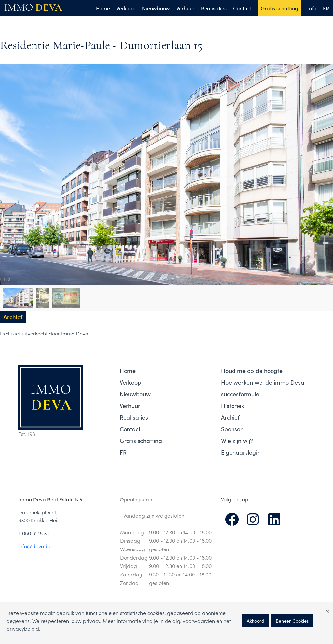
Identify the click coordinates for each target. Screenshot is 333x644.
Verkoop (126, 8)
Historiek (233, 405)
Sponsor (232, 429)
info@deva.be (35, 546)
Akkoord (256, 621)
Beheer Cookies (292, 621)
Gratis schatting (280, 8)
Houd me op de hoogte (252, 370)
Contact (242, 8)
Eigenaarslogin (241, 452)
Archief (230, 417)
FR (326, 8)
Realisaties (214, 8)
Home (103, 8)
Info (312, 8)
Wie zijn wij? (237, 441)
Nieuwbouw (156, 8)
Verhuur (185, 8)
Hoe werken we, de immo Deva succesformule (263, 388)
